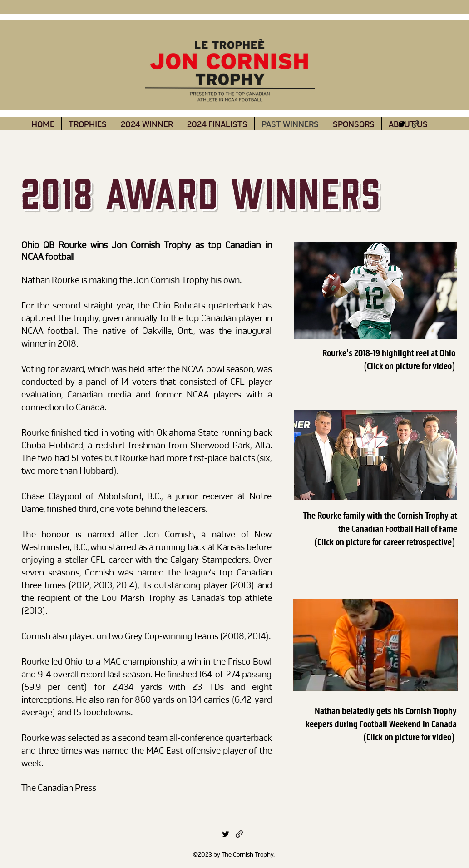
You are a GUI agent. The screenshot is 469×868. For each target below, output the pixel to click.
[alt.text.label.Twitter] (402, 124)
